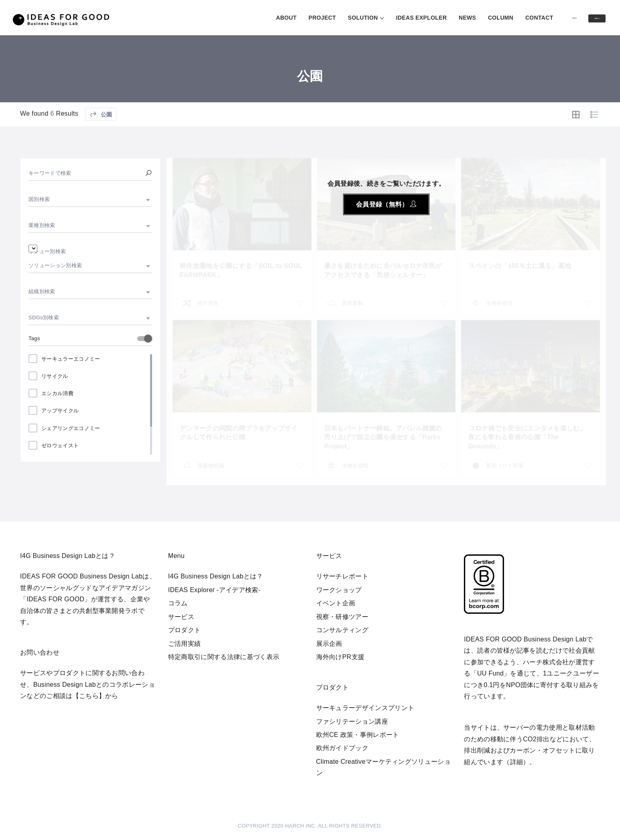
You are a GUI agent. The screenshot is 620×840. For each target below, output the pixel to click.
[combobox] (90, 199)
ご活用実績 (185, 644)
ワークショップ (339, 590)
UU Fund (490, 673)
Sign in (588, 18)
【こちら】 (89, 696)
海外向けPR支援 (340, 657)
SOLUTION (329, 18)
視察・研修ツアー (343, 617)
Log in (548, 17)
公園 (101, 133)
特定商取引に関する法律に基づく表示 (224, 657)
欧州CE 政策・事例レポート (358, 735)
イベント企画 (336, 603)
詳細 (517, 762)
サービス (181, 617)
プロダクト (185, 630)
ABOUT (252, 18)
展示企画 (329, 644)
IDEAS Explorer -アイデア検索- (214, 590)
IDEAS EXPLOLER (387, 18)
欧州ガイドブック (343, 748)
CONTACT (505, 18)
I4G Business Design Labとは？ (216, 576)
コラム (178, 603)
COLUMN (467, 18)
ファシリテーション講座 (352, 721)
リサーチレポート (343, 576)
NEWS (433, 18)
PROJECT (288, 18)
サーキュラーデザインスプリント (365, 708)
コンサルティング (343, 630)
